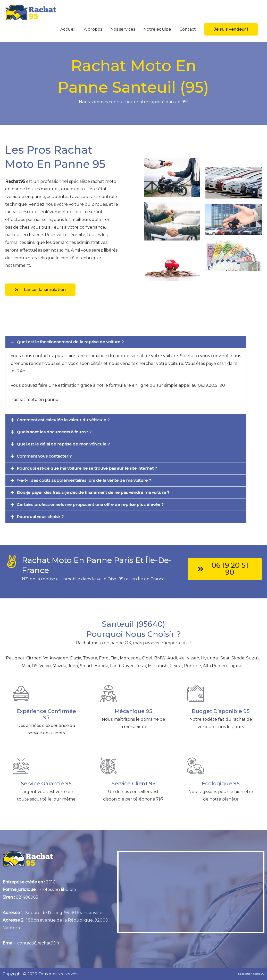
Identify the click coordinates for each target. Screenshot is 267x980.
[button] (231, 29)
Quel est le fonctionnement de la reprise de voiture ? (72, 342)
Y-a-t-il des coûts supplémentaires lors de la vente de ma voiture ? (86, 480)
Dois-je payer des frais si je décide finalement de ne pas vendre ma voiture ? (96, 492)
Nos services (123, 29)
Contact (188, 29)
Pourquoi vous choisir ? (41, 517)
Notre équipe (157, 29)
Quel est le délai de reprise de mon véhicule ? (64, 444)
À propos (93, 29)
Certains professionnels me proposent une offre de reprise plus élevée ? (92, 505)
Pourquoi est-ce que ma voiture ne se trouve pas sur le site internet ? (89, 468)
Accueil (68, 29)
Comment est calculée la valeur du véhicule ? (64, 420)
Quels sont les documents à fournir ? (55, 432)
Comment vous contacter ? (46, 456)
